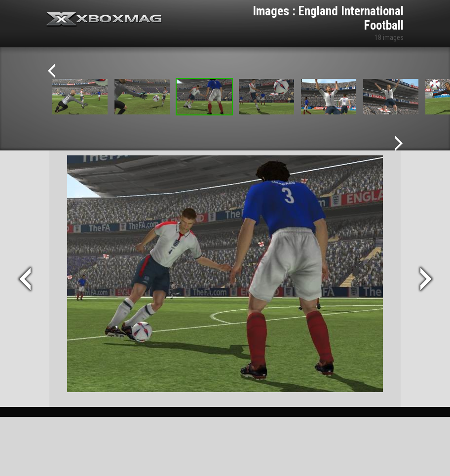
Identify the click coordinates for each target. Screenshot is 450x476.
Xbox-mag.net (104, 20)
